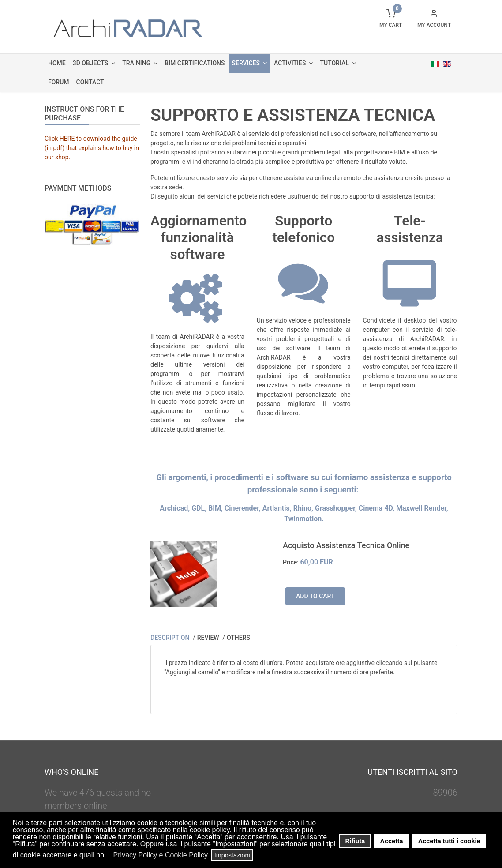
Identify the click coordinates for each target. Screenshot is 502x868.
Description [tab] (171, 638)
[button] (109, 856)
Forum (59, 82)
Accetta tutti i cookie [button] (449, 841)
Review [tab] (209, 638)
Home (57, 63)
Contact (90, 82)
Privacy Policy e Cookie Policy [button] (161, 855)
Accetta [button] (392, 841)
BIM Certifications (195, 63)
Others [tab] (238, 638)
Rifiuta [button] (355, 841)
